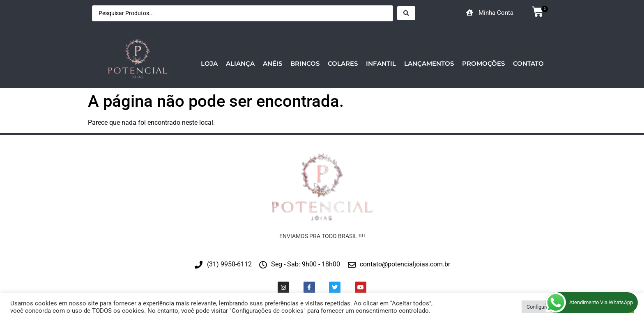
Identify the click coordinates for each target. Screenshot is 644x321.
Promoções (483, 63)
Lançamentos (429, 63)
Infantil (381, 63)
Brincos (305, 63)
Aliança (240, 63)
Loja (209, 63)
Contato (528, 63)
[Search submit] (406, 13)
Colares (343, 63)
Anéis (273, 63)
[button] (536, 13)
